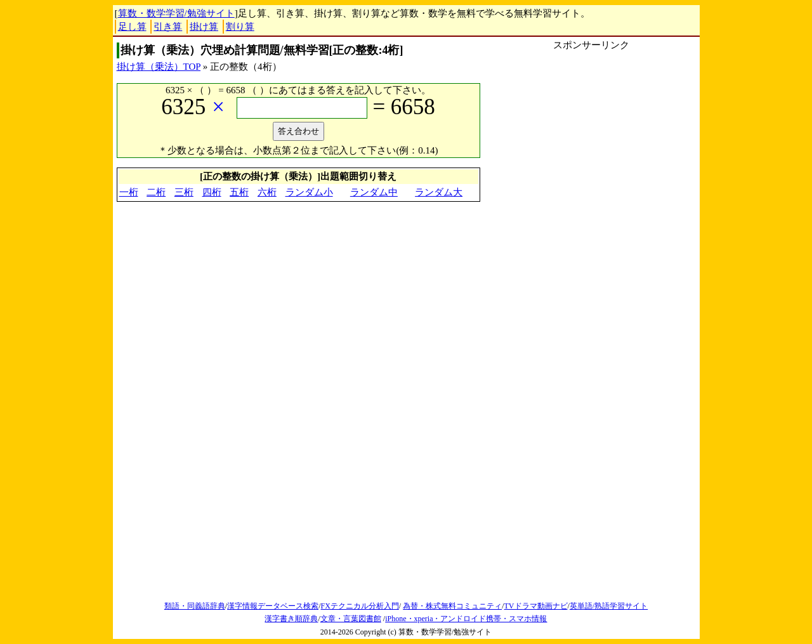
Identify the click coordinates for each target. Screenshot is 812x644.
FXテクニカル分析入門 (359, 606)
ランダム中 (374, 192)
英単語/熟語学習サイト (609, 606)
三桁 (184, 192)
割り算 (240, 27)
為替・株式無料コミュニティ (452, 606)
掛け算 (204, 27)
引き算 (168, 27)
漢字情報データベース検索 (273, 606)
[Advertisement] (591, 141)
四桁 (212, 192)
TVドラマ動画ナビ (536, 606)
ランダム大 (439, 192)
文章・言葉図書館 (351, 619)
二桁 (156, 192)
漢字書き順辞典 (291, 619)
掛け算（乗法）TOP (159, 67)
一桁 (129, 192)
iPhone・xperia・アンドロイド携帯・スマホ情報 (466, 619)
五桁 (239, 192)
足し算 (132, 27)
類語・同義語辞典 (195, 606)
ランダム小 (309, 192)
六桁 (267, 192)
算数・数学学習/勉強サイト (176, 13)
